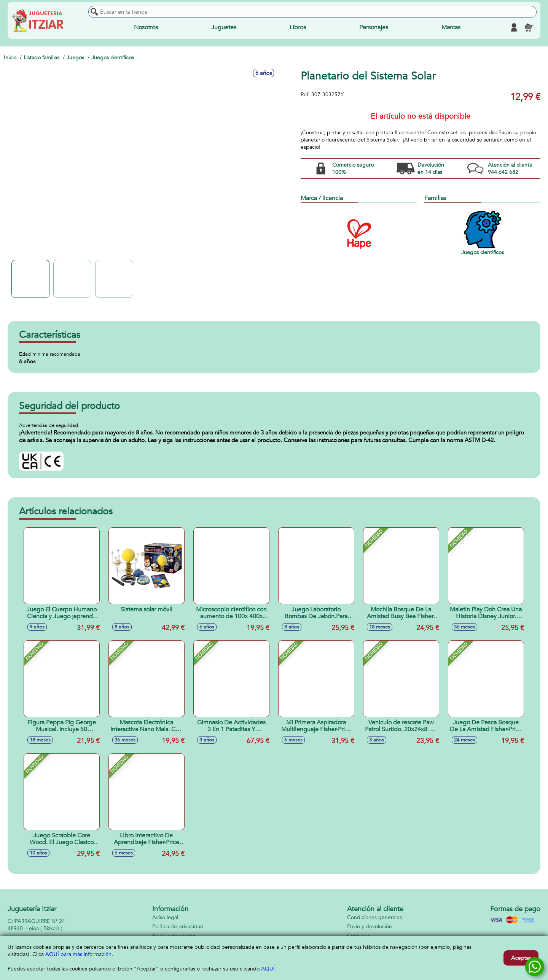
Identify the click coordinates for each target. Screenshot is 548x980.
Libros (298, 27)
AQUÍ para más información (78, 954)
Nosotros (146, 27)
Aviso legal (165, 917)
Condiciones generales (374, 917)
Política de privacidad (178, 927)
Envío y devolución (370, 927)
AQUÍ (268, 969)
